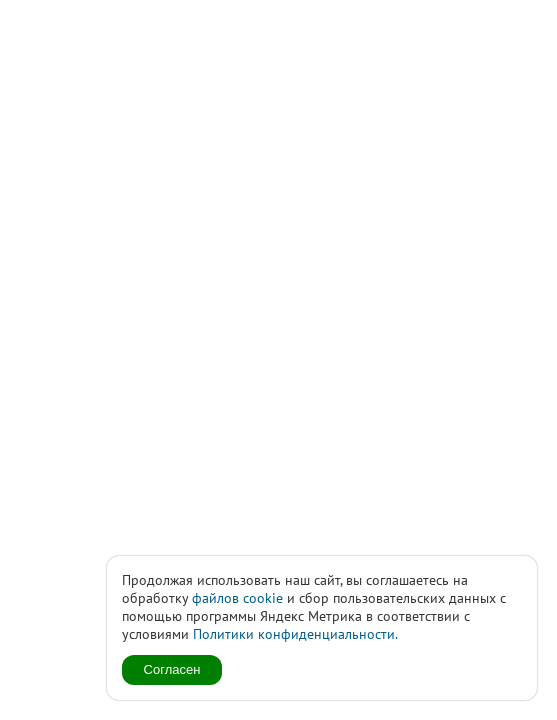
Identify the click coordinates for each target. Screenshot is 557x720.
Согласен (172, 669)
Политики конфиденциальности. (295, 634)
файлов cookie (237, 598)
